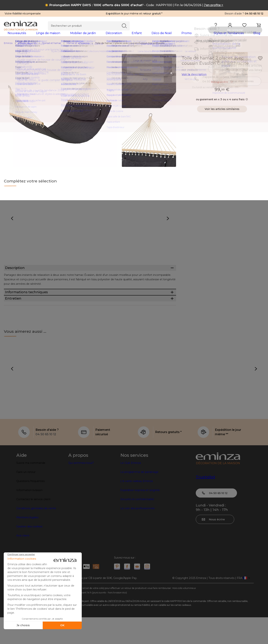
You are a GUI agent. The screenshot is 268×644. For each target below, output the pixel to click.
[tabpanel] (102, 37)
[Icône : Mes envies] (260, 64)
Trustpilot (205, 504)
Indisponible (222, 88)
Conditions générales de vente (36, 535)
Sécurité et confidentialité (137, 526)
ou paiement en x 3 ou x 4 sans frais (222, 105)
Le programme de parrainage (139, 499)
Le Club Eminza (131, 490)
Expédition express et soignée (140, 517)
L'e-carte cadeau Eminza (137, 508)
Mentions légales (27, 544)
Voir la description (194, 80)
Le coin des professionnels (137, 535)
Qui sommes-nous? (81, 490)
